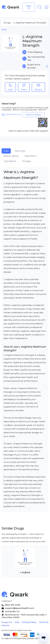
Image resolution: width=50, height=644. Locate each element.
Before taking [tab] (11, 156)
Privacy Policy (29, 622)
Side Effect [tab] (30, 156)
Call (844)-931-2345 (11, 115)
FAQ (17, 622)
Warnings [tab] (20, 151)
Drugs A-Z (7, 622)
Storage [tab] (27, 161)
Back (4, 30)
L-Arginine (25, 572)
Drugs (7, 23)
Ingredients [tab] (10, 161)
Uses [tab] (6, 151)
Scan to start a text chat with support (28, 131)
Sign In (29, 7)
